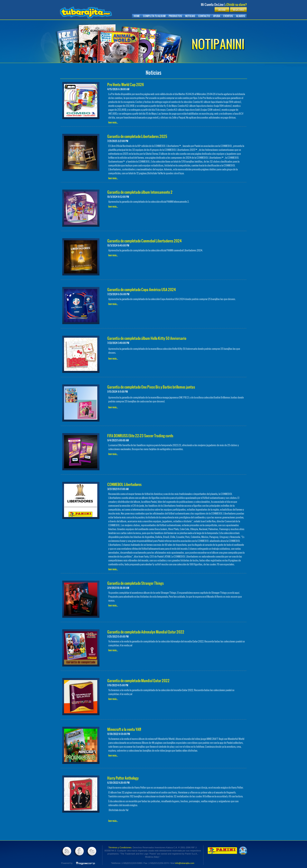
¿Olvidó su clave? (236, 4)
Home (137, 16)
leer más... (113, 122)
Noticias (190, 16)
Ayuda (217, 16)
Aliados (241, 16)
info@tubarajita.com (185, 863)
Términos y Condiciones (120, 847)
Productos (175, 16)
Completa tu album (154, 16)
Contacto (204, 16)
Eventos (228, 16)
